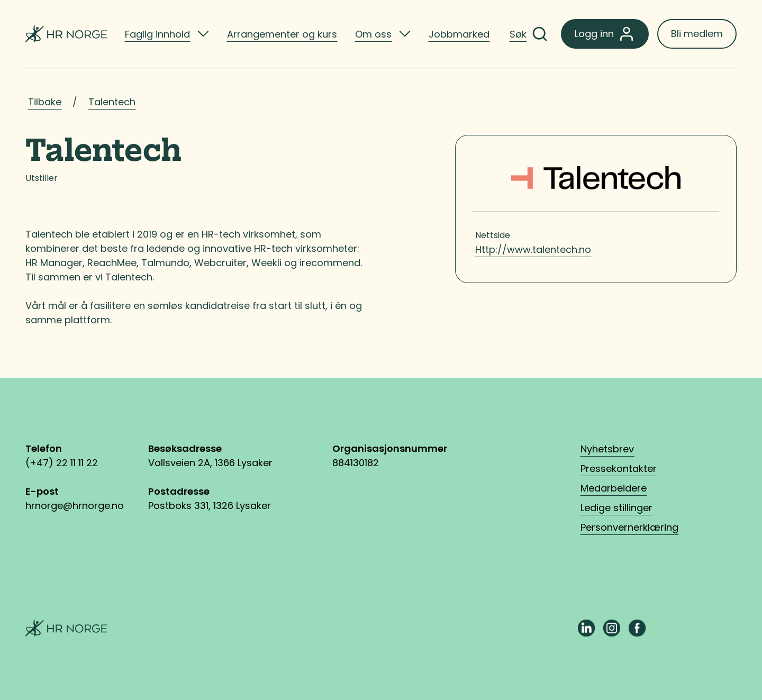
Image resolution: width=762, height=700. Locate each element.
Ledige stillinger (616, 508)
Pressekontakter (619, 469)
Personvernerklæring (629, 527)
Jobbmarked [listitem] (459, 34)
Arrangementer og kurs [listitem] (282, 34)
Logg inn (605, 34)
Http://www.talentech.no (533, 249)
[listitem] (167, 34)
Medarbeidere (614, 488)
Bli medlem (697, 34)
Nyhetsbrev (607, 449)
